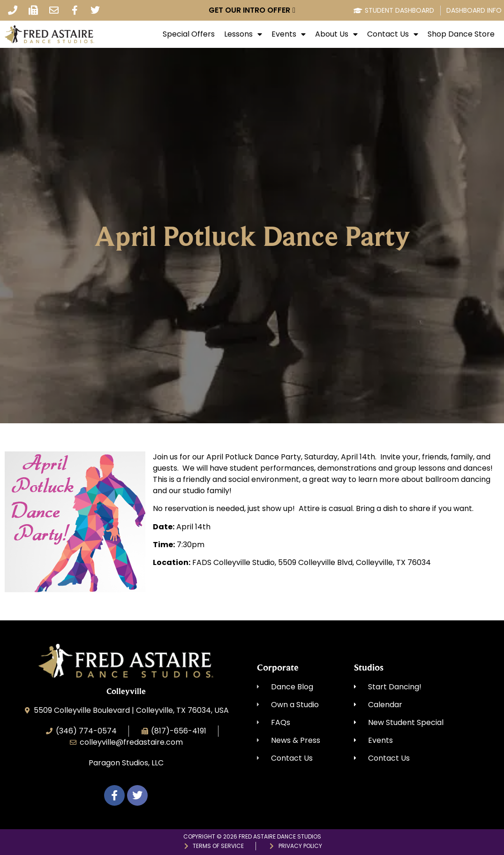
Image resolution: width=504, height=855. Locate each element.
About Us (336, 34)
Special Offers (189, 34)
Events (289, 34)
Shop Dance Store (461, 34)
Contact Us (393, 34)
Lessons (243, 34)
